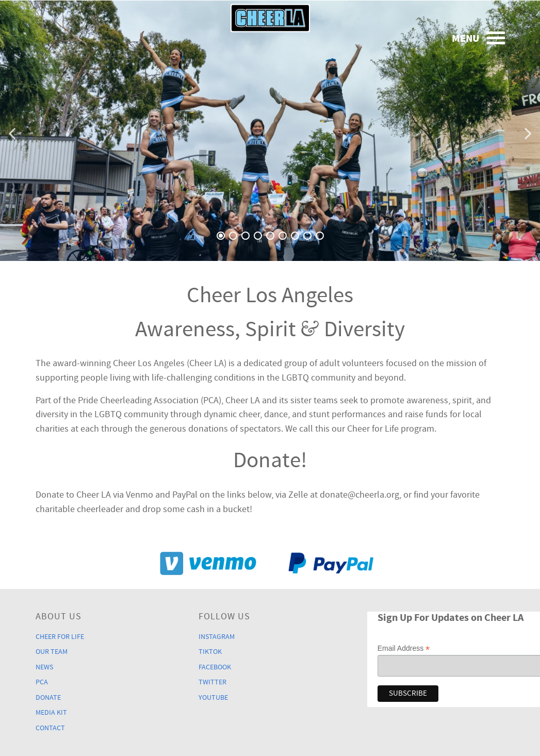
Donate (48, 697)
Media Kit (51, 712)
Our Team (52, 652)
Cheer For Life (60, 637)
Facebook (215, 667)
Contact (50, 728)
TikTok (210, 652)
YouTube (213, 697)
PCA (42, 682)
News (44, 667)
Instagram (217, 637)
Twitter (212, 682)
